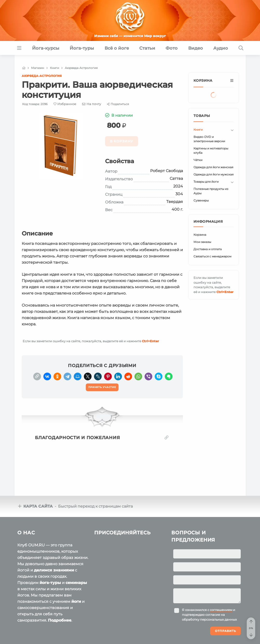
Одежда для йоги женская (213, 167)
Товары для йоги (206, 182)
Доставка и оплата (208, 249)
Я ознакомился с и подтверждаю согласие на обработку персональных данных (209, 615)
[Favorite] (65, 104)
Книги (198, 130)
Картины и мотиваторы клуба (211, 151)
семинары (76, 583)
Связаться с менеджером (212, 256)
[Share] (118, 104)
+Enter (150, 341)
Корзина (200, 235)
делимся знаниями (54, 570)
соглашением (221, 610)
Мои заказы (202, 242)
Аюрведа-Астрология (42, 76)
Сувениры (201, 200)
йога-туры (50, 583)
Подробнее (60, 620)
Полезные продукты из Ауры (211, 191)
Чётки (198, 160)
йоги (76, 601)
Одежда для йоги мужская (213, 174)
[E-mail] (92, 104)
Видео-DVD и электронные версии (209, 139)
